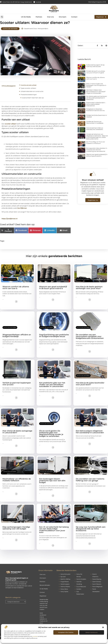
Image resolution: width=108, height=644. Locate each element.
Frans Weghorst (97, 591)
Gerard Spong (97, 584)
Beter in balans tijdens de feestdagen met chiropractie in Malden (96, 90)
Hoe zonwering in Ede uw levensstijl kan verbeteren (95, 133)
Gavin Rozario (97, 589)
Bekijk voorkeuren (92, 632)
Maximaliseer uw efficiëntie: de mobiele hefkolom (17, 485)
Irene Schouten (65, 579)
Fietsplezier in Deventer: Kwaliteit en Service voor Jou (95, 114)
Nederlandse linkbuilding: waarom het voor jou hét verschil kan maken (44, 609)
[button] (103, 627)
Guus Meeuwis (81, 591)
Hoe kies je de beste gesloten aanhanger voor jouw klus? (89, 292)
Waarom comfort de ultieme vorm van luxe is (95, 83)
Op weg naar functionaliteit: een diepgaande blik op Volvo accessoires (91, 533)
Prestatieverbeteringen (29, 99)
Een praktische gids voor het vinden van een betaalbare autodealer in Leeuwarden (52, 389)
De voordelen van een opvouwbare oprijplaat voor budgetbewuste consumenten (90, 341)
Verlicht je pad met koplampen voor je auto (17, 388)
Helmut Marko (65, 591)
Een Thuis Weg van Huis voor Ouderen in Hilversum (96, 147)
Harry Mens (64, 594)
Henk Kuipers (65, 589)
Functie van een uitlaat (29, 90)
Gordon (79, 594)
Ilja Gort (63, 581)
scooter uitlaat (10, 128)
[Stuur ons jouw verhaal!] (93, 178)
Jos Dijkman (22, 213)
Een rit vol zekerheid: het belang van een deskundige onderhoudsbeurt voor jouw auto (54, 534)
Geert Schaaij (97, 586)
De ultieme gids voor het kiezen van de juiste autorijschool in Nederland (97, 103)
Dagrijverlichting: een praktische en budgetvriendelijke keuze (54, 340)
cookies (35, 636)
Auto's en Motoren (10, 33)
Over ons (50, 17)
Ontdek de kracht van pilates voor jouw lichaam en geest (96, 77)
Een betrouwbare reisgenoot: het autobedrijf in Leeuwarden (90, 436)
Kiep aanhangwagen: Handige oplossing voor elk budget (16, 533)
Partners (39, 17)
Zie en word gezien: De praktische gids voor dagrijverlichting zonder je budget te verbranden (51, 438)
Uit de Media (44, 593)
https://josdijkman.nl (9, 223)
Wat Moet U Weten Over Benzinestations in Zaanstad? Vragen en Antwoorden (96, 96)
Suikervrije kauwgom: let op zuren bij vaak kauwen (95, 70)
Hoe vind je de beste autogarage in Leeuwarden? (17, 436)
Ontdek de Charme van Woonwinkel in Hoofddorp (95, 127)
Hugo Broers (65, 586)
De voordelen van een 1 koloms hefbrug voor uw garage (90, 485)
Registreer (43, 601)
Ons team (63, 17)
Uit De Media (26, 17)
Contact (74, 17)
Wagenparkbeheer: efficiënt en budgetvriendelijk (17, 340)
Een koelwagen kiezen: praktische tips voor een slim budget (52, 485)
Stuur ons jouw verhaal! (93, 185)
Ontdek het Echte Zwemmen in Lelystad (97, 121)
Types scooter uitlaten (28, 93)
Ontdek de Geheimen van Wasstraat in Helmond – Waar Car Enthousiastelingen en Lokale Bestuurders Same (97, 141)
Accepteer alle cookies (66, 632)
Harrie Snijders (81, 584)
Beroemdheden (45, 590)
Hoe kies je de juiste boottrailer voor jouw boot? (90, 388)
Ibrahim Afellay (65, 584)
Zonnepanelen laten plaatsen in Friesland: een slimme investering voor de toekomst (97, 154)
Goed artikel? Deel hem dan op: (33, 103)
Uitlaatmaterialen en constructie (32, 96)
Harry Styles (64, 596)
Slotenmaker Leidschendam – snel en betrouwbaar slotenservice (96, 109)
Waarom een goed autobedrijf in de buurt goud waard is (97, 160)
